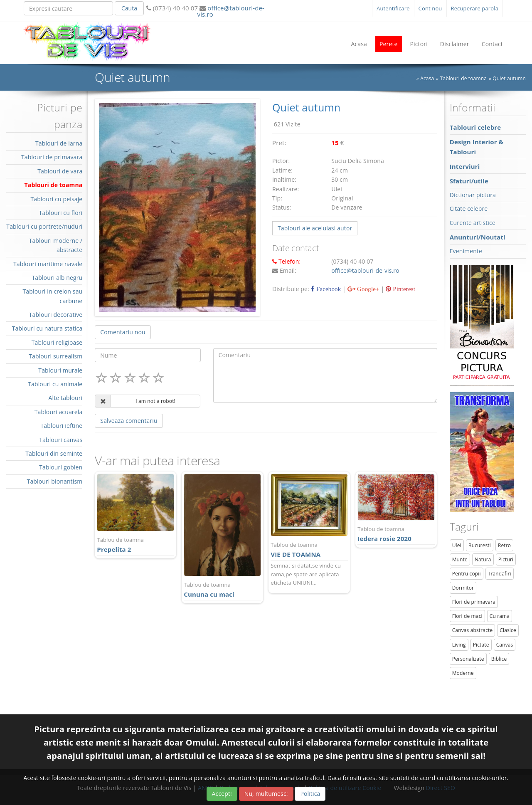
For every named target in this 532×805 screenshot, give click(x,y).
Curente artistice (473, 223)
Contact (492, 44)
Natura (483, 559)
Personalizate (468, 659)
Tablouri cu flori (61, 213)
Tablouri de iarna (59, 143)
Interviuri (465, 166)
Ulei (457, 545)
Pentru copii (467, 574)
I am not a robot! (155, 401)
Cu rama (500, 616)
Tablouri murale (60, 370)
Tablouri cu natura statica (47, 328)
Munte (460, 559)
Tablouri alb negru (57, 278)
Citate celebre (469, 209)
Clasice (508, 630)
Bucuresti (480, 545)
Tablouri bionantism (55, 481)
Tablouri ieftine (62, 426)
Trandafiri (500, 574)
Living (459, 645)
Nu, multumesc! (266, 794)
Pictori (419, 44)
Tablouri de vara (60, 171)
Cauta (129, 8)
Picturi (506, 559)
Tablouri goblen (61, 467)
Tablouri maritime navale (48, 264)
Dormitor (463, 588)
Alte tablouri (66, 398)
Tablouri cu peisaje (56, 199)
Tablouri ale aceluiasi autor (315, 228)
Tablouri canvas (61, 440)
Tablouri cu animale (55, 384)
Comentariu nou (123, 332)
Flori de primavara (474, 602)
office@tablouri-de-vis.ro (231, 11)
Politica (310, 794)
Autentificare (393, 8)
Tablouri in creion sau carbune (52, 296)
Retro (504, 545)
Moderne (463, 673)
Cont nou (430, 8)
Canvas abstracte (473, 630)
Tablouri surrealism (55, 356)
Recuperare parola (475, 8)
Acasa (359, 44)
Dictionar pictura (473, 195)
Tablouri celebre (475, 127)
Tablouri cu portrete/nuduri (44, 226)
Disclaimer (455, 44)
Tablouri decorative (56, 315)
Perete (389, 44)
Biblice (499, 659)
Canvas (505, 645)
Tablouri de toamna (54, 185)
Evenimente (466, 251)
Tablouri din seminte (54, 453)
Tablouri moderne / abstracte (56, 245)
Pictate (481, 645)
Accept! (222, 794)
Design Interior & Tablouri (477, 147)
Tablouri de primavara (52, 157)
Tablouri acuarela (59, 412)
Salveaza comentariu (129, 421)
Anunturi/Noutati (478, 237)
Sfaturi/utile (469, 181)
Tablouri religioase (57, 342)
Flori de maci (467, 616)
